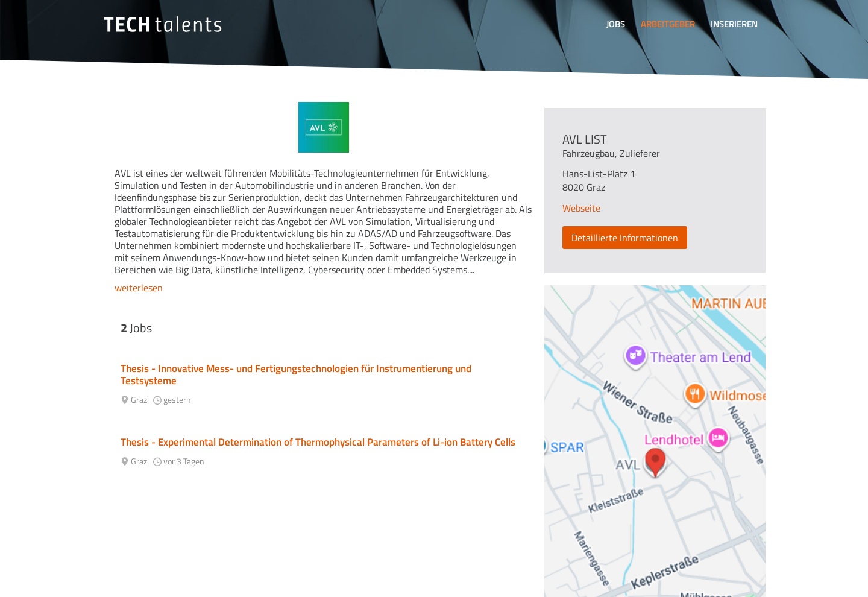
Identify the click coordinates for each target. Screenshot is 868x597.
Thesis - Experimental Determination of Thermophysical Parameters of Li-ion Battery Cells (318, 442)
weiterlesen (139, 288)
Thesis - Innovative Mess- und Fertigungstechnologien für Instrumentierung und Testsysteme (296, 374)
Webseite (581, 208)
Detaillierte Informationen (625, 238)
